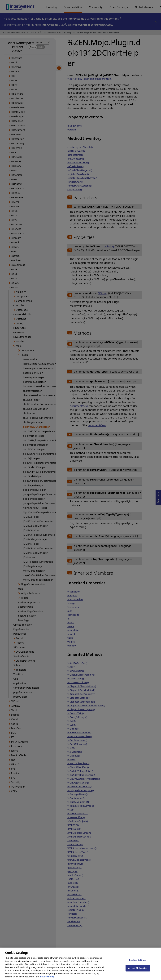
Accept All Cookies (138, 972)
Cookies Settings (138, 964)
